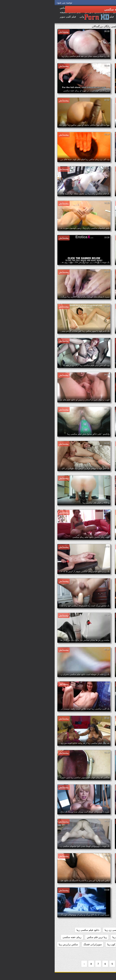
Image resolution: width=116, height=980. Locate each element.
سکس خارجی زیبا (82, 952)
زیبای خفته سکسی (17, 937)
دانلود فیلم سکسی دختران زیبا (97, 930)
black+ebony (80, 894)
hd (67, 894)
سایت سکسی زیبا (103, 944)
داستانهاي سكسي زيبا (101, 908)
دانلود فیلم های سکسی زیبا (98, 937)
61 (111, 894)
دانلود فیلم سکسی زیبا (33, 930)
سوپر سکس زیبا (80, 944)
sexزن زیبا (94, 901)
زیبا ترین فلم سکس (42, 937)
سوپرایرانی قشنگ (38, 944)
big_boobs (98, 894)
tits (81, 901)
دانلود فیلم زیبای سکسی (100, 923)
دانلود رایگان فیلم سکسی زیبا (97, 916)
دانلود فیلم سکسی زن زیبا (63, 930)
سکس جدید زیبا (104, 952)
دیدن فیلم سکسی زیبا (69, 937)
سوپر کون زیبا (60, 944)
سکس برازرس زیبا (14, 944)
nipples (108, 901)
